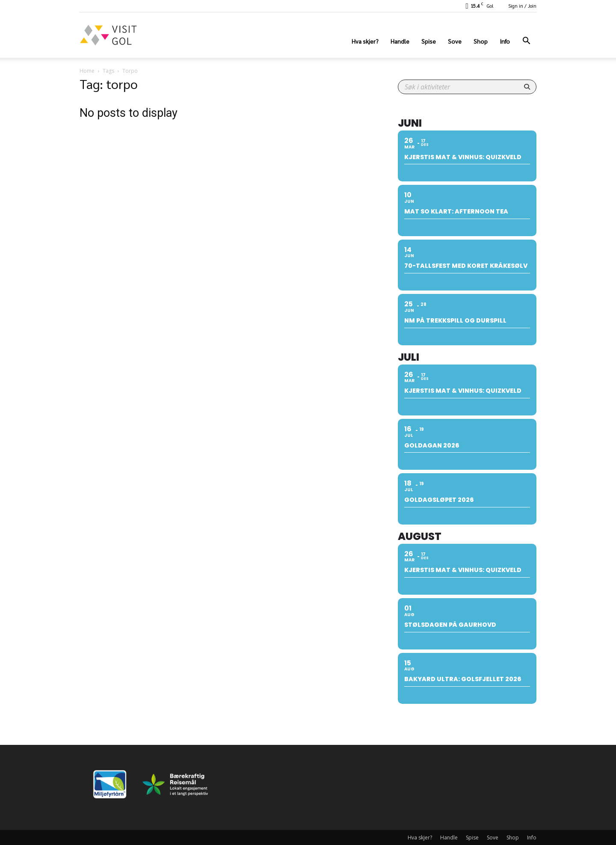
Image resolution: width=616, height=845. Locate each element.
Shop (481, 41)
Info (505, 41)
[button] (526, 42)
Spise (429, 41)
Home (87, 71)
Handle (400, 41)
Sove (455, 41)
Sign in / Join (522, 6)
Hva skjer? (365, 41)
